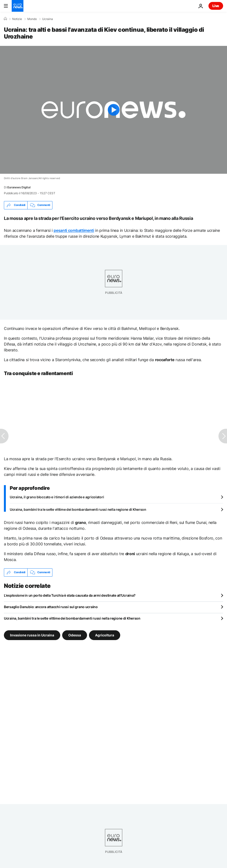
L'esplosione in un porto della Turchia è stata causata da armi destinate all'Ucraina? (70, 595)
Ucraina (48, 19)
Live (216, 6)
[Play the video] (113, 110)
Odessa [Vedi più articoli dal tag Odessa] (75, 635)
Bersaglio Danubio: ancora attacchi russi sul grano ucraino (51, 607)
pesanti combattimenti (74, 230)
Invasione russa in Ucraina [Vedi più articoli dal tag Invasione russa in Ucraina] (32, 635)
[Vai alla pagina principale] (18, 6)
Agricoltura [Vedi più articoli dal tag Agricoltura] (105, 635)
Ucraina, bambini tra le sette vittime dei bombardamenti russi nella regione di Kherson (78, 509)
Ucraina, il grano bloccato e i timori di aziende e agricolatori (57, 497)
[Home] (5, 19)
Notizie (17, 19)
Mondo (32, 19)
